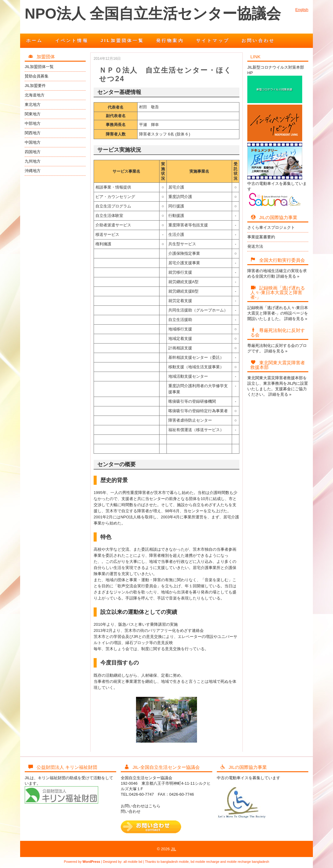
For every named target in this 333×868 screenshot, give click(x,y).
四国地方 (33, 152)
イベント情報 (72, 41)
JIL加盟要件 (35, 86)
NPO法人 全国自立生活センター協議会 (153, 14)
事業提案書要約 (261, 237)
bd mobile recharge (205, 862)
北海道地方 (35, 95)
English (302, 10)
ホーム (35, 41)
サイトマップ (213, 41)
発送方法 (255, 246)
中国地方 (33, 142)
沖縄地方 (33, 171)
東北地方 (33, 104)
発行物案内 (170, 41)
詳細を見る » (288, 276)
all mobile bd (133, 862)
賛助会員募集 (37, 76)
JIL (173, 849)
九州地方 (33, 161)
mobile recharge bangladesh (248, 862)
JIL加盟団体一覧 (122, 41)
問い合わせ (131, 811)
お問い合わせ (258, 41)
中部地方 (33, 123)
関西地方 (33, 133)
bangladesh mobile (175, 862)
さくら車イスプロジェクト (271, 227)
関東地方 (33, 114)
